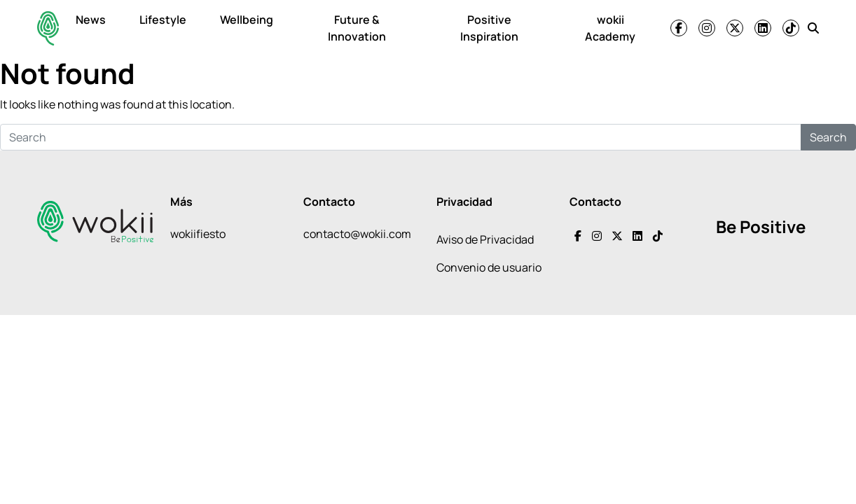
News (91, 20)
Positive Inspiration (489, 28)
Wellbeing (247, 20)
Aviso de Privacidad (485, 239)
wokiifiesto (198, 234)
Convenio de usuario (489, 267)
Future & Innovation (357, 28)
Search (828, 137)
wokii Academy (610, 28)
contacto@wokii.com (357, 234)
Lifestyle (163, 20)
